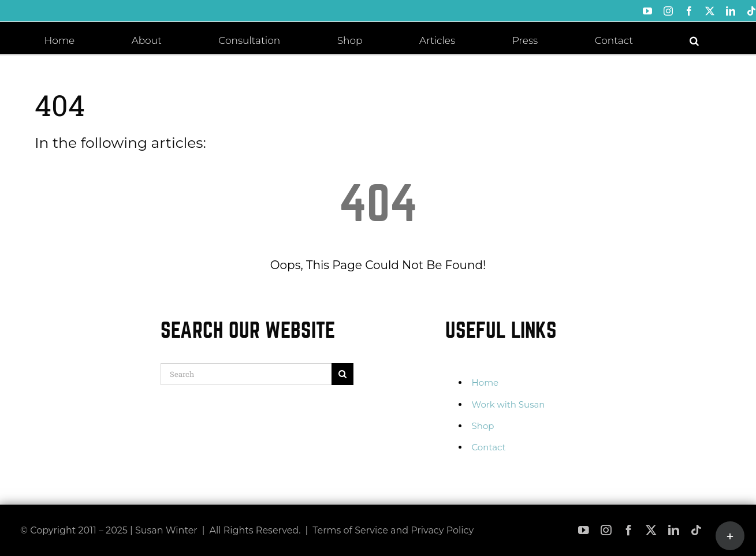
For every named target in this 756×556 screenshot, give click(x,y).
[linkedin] (674, 530)
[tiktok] (696, 530)
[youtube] (584, 530)
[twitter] (651, 530)
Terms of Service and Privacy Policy (393, 530)
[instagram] (606, 530)
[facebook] (629, 530)
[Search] (246, 374)
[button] (694, 40)
